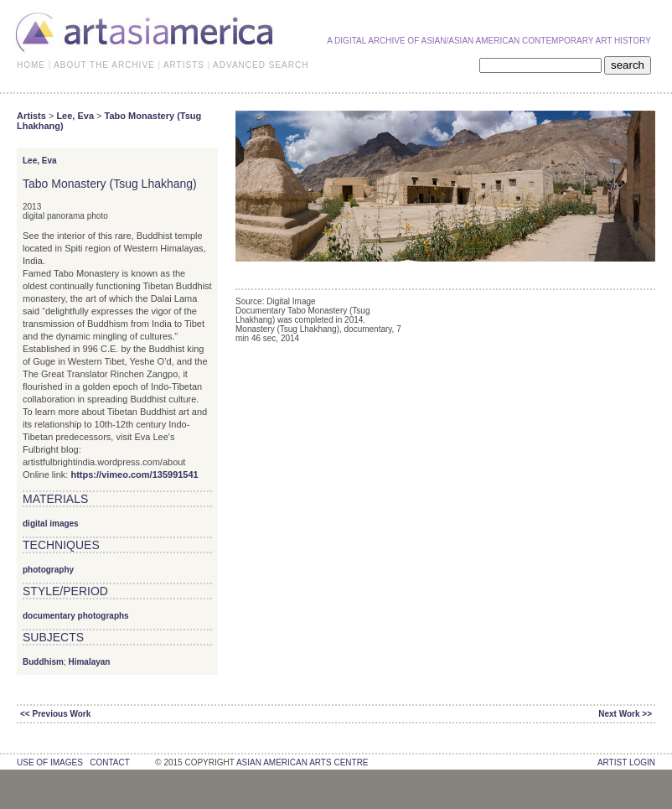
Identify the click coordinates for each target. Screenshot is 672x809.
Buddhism (43, 662)
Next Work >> (625, 714)
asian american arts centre (302, 762)
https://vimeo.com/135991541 (134, 475)
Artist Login (626, 762)
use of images (50, 762)
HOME (31, 65)
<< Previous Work (55, 714)
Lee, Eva (75, 116)
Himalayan (89, 662)
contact (109, 762)
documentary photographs (76, 616)
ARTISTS (184, 65)
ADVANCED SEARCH (261, 65)
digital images (51, 524)
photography (48, 570)
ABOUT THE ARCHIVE (104, 65)
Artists (31, 116)
